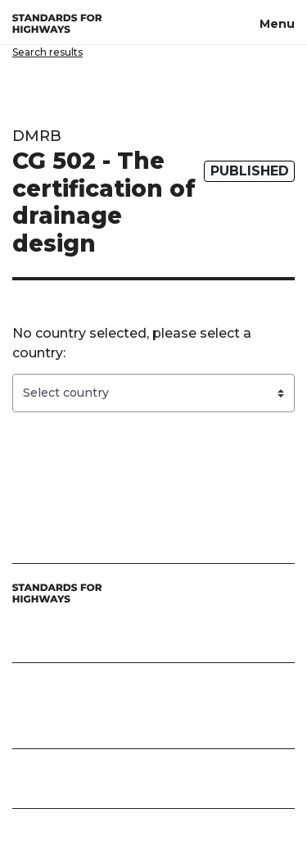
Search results (47, 52)
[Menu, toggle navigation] (277, 22)
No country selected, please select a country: (132, 343)
